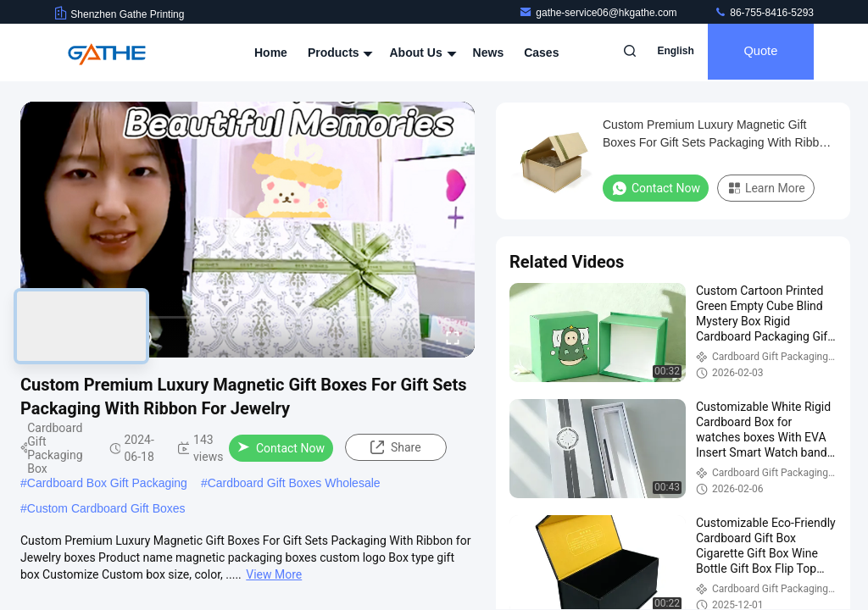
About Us (420, 53)
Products (339, 53)
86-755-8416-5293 (764, 13)
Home (271, 53)
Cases (541, 53)
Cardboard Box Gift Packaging (107, 483)
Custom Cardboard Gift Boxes (106, 508)
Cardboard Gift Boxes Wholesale (294, 483)
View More (274, 574)
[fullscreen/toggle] (453, 337)
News (489, 53)
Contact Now (281, 448)
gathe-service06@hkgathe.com (599, 13)
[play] (248, 230)
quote (757, 53)
